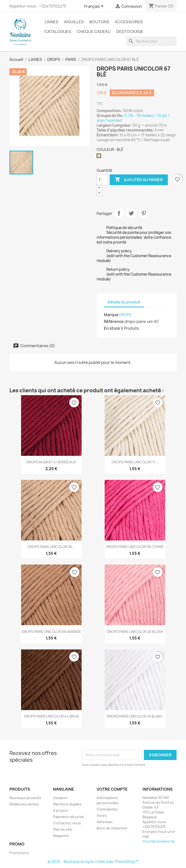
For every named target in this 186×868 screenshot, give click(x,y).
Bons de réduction (112, 828)
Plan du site (63, 829)
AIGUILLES (74, 22)
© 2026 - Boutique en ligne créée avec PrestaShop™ (93, 862)
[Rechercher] (151, 41)
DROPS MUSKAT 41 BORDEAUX (51, 462)
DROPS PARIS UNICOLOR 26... (51, 547)
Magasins (61, 836)
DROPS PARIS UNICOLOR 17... (135, 462)
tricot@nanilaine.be (159, 841)
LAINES (51, 22)
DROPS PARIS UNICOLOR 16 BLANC (135, 716)
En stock (112, 328)
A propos (61, 810)
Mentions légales (67, 804)
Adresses (105, 822)
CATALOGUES (58, 32)
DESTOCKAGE (130, 32)
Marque (111, 315)
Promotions (19, 853)
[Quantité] (102, 180)
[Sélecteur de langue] (95, 7)
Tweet (131, 213)
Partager (119, 213)
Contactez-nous (67, 823)
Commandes (107, 809)
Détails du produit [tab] (124, 302)
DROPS (125, 315)
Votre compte (112, 789)
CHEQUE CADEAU (94, 32)
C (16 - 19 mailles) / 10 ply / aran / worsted (133, 118)
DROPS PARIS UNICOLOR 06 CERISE (135, 547)
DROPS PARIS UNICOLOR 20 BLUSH (135, 632)
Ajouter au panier (139, 180)
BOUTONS (99, 22)
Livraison (60, 798)
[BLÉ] (100, 157)
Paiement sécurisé (69, 817)
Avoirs (102, 815)
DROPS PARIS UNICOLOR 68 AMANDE (51, 632)
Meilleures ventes (24, 804)
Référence (114, 321)
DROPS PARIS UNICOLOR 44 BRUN (51, 716)
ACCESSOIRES (129, 22)
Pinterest (144, 213)
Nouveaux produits (25, 798)
